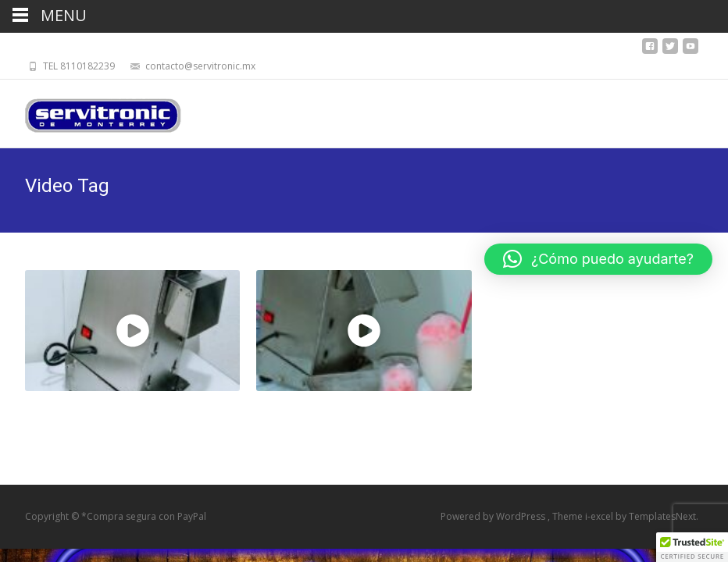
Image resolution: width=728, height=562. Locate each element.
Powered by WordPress (494, 516)
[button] (598, 259)
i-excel (600, 516)
